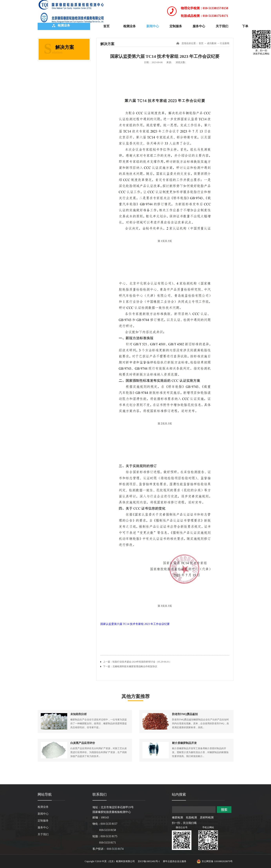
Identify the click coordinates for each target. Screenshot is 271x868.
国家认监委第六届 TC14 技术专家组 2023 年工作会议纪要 (135, 624)
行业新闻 (225, 43)
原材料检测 (207, 818)
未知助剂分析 (79, 714)
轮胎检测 (191, 818)
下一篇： (130, 666)
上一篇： (137, 662)
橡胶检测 (178, 818)
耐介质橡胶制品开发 (184, 743)
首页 (106, 26)
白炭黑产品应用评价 (83, 743)
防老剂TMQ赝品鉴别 (185, 714)
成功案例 (212, 43)
